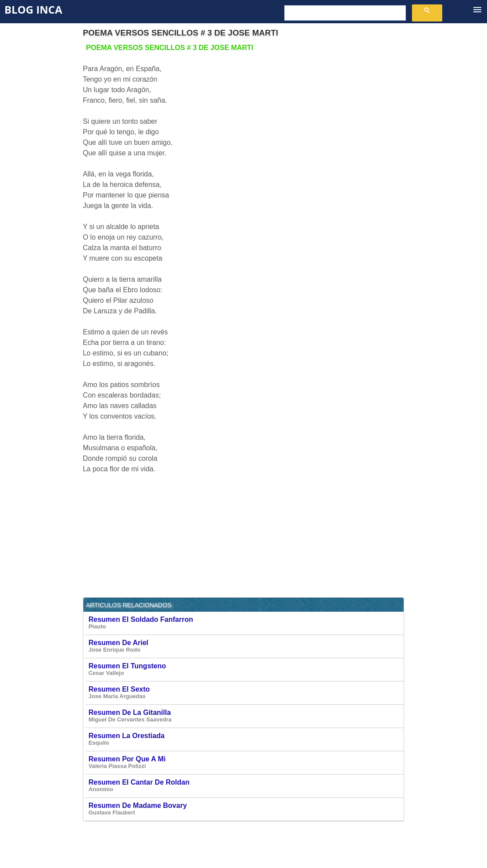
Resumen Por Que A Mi (246, 762)
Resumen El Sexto (246, 693)
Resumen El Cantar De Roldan (246, 786)
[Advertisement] (330, 104)
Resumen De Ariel (246, 646)
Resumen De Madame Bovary (246, 809)
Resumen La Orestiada (246, 739)
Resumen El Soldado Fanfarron (246, 623)
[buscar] (344, 13)
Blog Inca (33, 9)
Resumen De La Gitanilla (246, 716)
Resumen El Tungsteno (246, 669)
